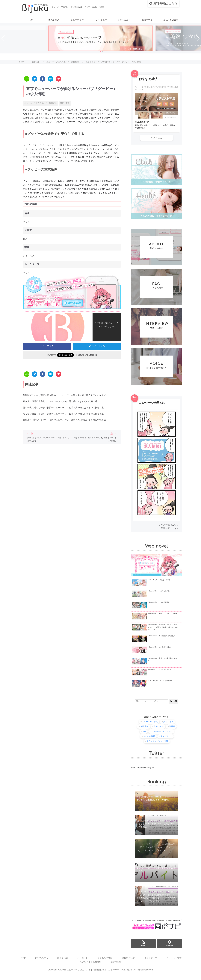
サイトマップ (151, 962)
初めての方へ (124, 20)
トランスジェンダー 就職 (158, 745)
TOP (30, 20)
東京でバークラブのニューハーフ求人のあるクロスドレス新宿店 (95, 439)
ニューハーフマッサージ (162, 735)
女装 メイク (159, 730)
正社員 (172, 730)
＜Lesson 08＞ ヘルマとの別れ (159, 595)
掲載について (128, 962)
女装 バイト (168, 725)
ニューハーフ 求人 (150, 725)
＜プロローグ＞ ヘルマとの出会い (160, 684)
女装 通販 (144, 730)
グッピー (27, 273)
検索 (174, 705)
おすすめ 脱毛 (149, 740)
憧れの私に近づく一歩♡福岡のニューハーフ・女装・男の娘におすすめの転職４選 (63, 407)
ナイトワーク (166, 740)
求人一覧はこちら (170, 529)
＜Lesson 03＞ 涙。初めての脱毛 (160, 651)
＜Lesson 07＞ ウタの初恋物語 (159, 606)
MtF (144, 735)
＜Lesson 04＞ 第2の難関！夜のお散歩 (161, 640)
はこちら (165, 3)
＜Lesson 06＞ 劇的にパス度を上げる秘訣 (163, 617)
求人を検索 (54, 20)
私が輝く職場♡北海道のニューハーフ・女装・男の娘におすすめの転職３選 (60, 401)
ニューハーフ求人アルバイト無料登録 (40, 103)
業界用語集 (116, 966)
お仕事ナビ (147, 20)
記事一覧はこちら (170, 532)
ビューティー (77, 20)
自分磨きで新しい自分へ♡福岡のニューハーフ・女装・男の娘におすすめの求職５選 (64, 420)
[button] (101, 52)
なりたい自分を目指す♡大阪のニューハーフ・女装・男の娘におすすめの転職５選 (63, 414)
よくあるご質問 (171, 20)
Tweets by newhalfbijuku (143, 772)
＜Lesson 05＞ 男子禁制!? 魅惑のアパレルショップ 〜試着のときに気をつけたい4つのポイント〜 (163, 631)
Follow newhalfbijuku (86, 355)
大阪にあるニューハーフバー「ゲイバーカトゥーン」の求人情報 (49, 439)
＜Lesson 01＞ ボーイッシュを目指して (162, 673)
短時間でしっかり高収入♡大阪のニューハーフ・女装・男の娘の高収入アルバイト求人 (66, 395)
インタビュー (100, 20)
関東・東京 (65, 103)
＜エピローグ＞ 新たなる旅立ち (159, 584)
